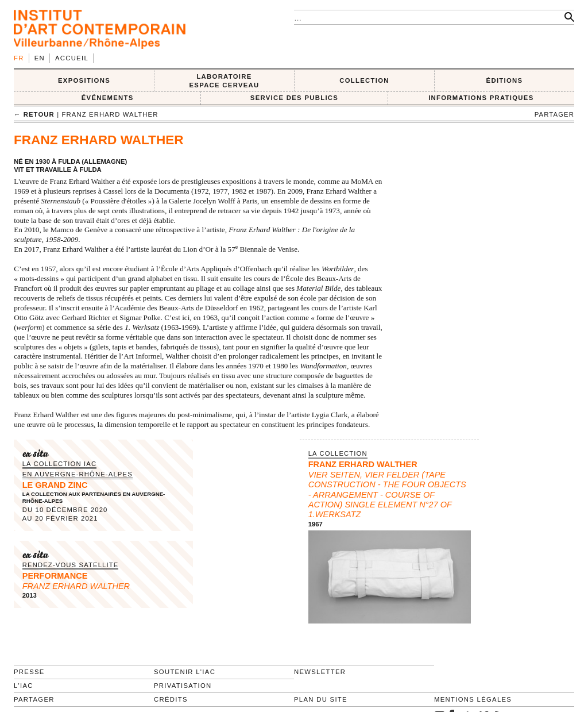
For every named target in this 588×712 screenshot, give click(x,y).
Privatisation (183, 686)
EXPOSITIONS (84, 80)
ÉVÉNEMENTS (108, 98)
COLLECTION (364, 80)
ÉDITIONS (505, 80)
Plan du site (321, 699)
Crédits (171, 699)
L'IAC (24, 686)
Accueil (72, 58)
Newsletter (320, 672)
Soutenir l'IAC (185, 672)
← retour (34, 114)
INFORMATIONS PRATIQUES (481, 98)
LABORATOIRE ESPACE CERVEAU (224, 81)
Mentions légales (473, 699)
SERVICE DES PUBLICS (294, 98)
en (40, 58)
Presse (29, 672)
